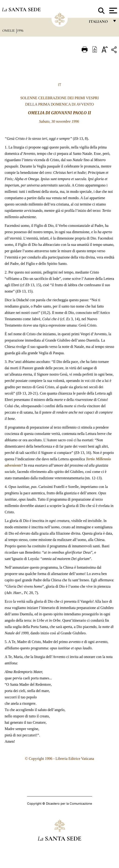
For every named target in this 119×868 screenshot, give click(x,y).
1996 (20, 30)
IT (60, 85)
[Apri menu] (113, 11)
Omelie (9, 30)
